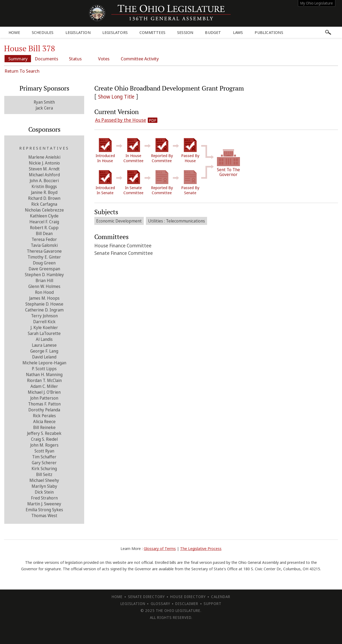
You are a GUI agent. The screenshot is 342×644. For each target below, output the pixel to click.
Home (14, 32)
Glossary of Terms (160, 548)
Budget (213, 32)
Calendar (221, 597)
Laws (238, 32)
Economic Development (119, 221)
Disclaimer (187, 604)
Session (185, 32)
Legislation (78, 32)
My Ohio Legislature (317, 3)
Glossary (160, 604)
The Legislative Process (201, 548)
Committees (152, 32)
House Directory (188, 597)
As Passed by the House (121, 120)
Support (213, 604)
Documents (47, 59)
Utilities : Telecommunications (177, 221)
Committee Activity (140, 59)
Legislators (115, 32)
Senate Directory (146, 597)
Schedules (43, 32)
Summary (18, 59)
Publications (269, 32)
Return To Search (22, 71)
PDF (153, 120)
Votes (104, 59)
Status (76, 59)
